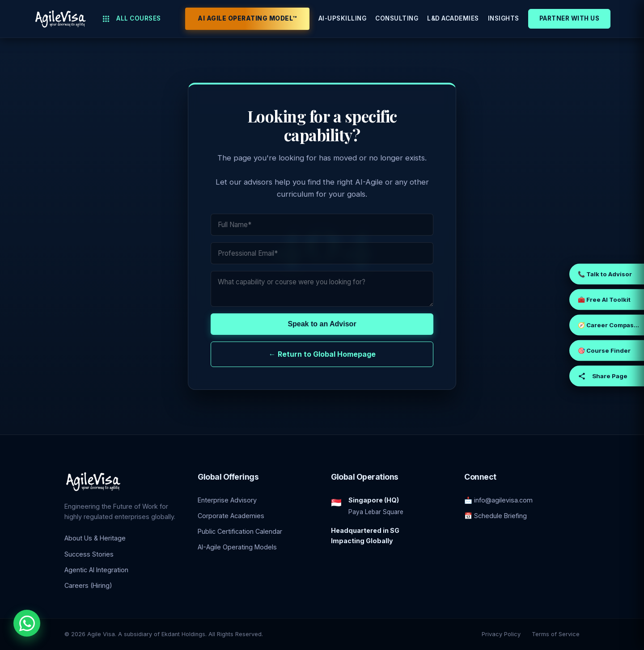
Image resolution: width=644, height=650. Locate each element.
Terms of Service (556, 634)
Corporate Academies (231, 516)
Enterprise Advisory (227, 500)
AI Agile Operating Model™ (247, 18)
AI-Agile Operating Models (237, 547)
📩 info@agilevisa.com (498, 500)
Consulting (397, 18)
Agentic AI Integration (96, 570)
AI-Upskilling (343, 18)
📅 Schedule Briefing (496, 516)
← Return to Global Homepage (322, 354)
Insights (504, 18)
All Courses (131, 19)
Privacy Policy (501, 634)
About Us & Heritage (95, 538)
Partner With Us (570, 18)
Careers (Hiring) (88, 585)
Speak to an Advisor (322, 324)
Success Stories (89, 554)
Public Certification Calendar (240, 531)
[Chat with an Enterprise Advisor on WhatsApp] (27, 623)
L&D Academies (453, 18)
